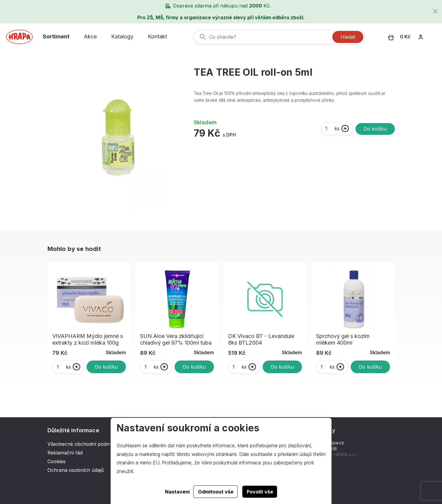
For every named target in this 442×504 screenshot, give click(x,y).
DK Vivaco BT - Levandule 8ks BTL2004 (261, 339)
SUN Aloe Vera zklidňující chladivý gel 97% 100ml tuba (176, 339)
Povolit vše (260, 492)
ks (332, 128)
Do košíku (375, 129)
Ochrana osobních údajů (76, 470)
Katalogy (122, 36)
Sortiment (56, 36)
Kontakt (157, 36)
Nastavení (177, 492)
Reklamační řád (65, 453)
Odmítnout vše (216, 492)
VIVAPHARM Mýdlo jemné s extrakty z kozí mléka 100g (88, 339)
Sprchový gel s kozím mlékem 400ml (343, 339)
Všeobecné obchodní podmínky (84, 444)
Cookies (56, 461)
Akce (90, 36)
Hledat (348, 37)
